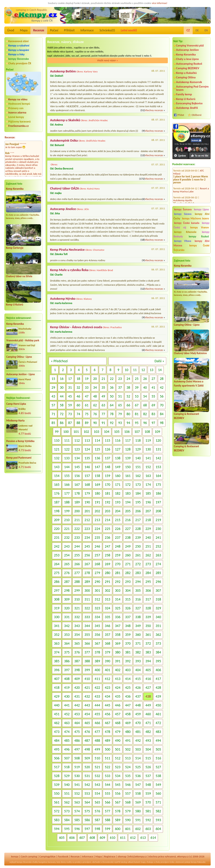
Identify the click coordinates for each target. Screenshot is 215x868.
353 (67, 635)
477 (97, 732)
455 (97, 714)
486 (77, 740)
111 (67, 440)
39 (137, 387)
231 (57, 537)
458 (128, 714)
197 (158, 502)
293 (128, 582)
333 (87, 617)
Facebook (63, 856)
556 (118, 793)
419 (67, 688)
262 (148, 555)
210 (67, 520)
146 (87, 467)
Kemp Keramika (15, 189)
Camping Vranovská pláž (190, 45)
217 (138, 520)
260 (128, 555)
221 (67, 529)
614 (153, 838)
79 (120, 414)
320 (67, 608)
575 (87, 811)
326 (128, 608)
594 (57, 829)
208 (158, 511)
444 (97, 705)
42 (162, 387)
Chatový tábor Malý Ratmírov (190, 353)
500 (107, 749)
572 (57, 811)
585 (77, 820)
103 (96, 432)
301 (97, 590)
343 (77, 626)
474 (67, 732)
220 (57, 529)
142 (158, 458)
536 (138, 776)
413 (118, 679)
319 (57, 608)
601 (128, 829)
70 (162, 405)
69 (153, 405)
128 (128, 449)
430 (67, 696)
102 (86, 432)
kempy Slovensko (19, 59)
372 (148, 643)
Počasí (54, 30)
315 (128, 599)
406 (158, 670)
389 (97, 661)
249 (128, 546)
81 (137, 414)
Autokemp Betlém (63, 71)
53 (137, 396)
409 (77, 679)
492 (138, 740)
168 (87, 485)
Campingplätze (47, 856)
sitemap (122, 856)
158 (97, 476)
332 (77, 617)
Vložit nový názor (107, 60)
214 (107, 520)
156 (77, 476)
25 (137, 379)
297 (57, 590)
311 (87, 599)
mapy (143, 862)
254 (67, 555)
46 (78, 396)
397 (67, 670)
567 (118, 802)
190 (87, 502)
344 (87, 626)
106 (127, 432)
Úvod (11, 30)
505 (158, 749)
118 (138, 440)
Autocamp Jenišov (187, 50)
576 (97, 811)
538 (158, 776)
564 (87, 802)
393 (138, 661)
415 (138, 679)
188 (67, 502)
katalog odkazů (127, 862)
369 (118, 643)
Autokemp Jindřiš (187, 108)
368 (107, 643)
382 (138, 652)
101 (76, 432)
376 (77, 652)
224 (97, 529)
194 (128, 502)
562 (67, 802)
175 (158, 485)
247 (107, 546)
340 (158, 617)
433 (97, 696)
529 (67, 776)
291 (107, 582)
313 (107, 599)
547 (138, 785)
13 (151, 370)
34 (95, 387)
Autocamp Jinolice (63, 209)
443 (87, 705)
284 (148, 573)
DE (197, 30)
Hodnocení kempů (19, 104)
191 (97, 502)
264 (57, 564)
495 (57, 749)
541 (77, 785)
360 (138, 635)
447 (128, 705)
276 (67, 573)
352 (57, 635)
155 (67, 476)
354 (77, 635)
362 (158, 635)
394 (148, 661)
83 (153, 414)
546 (128, 785)
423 (107, 688)
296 (158, 582)
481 (138, 732)
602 (138, 829)
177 (67, 493)
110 (57, 440)
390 (107, 661)
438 (148, 696)
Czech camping (29, 856)
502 (128, 749)
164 (158, 476)
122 (67, 449)
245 (87, 546)
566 (107, 802)
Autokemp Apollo (183, 195)
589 (118, 820)
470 (138, 723)
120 (158, 440)
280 (107, 573)
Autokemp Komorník (189, 82)
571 (158, 802)
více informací (159, 3)
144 (67, 467)
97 (153, 423)
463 (67, 723)
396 (57, 670)
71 (53, 414)
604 (158, 829)
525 (138, 767)
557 (128, 793)
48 (95, 396)
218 (148, 520)
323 (97, 608)
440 (57, 705)
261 (138, 555)
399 (87, 670)
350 (148, 626)
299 (77, 590)
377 (87, 652)
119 (148, 440)
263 (158, 555)
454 (87, 714)
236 (107, 537)
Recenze (39, 30)
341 (57, 626)
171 (118, 485)
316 (138, 599)
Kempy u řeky (16, 54)
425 (128, 688)
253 (57, 555)
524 (128, 767)
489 (107, 740)
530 (77, 776)
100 (66, 432)
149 (118, 467)
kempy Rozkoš (199, 236)
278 (87, 573)
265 (67, 564)
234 (87, 537)
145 (77, 467)
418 (57, 688)
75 (87, 414)
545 (118, 785)
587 (97, 820)
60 (78, 405)
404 (138, 670)
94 (128, 423)
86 (62, 423)
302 (107, 590)
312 (97, 599)
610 (113, 838)
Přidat (181, 115)
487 (87, 740)
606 (72, 838)
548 (148, 785)
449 (148, 705)
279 (97, 573)
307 (158, 590)
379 (107, 652)
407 (57, 679)
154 (57, 476)
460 (148, 714)
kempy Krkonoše (185, 232)
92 (112, 423)
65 (120, 405)
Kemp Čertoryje (15, 248)
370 (128, 643)
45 (70, 396)
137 (107, 458)
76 (95, 414)
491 (128, 740)
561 (57, 802)
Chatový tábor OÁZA (64, 188)
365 (77, 643)
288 (77, 582)
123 (77, 449)
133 (67, 458)
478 (107, 732)
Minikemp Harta (15, 421)
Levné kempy (16, 117)
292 (118, 582)
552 (77, 793)
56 (162, 396)
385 (57, 661)
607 (82, 838)
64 (112, 405)
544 (107, 785)
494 (158, 740)
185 (148, 493)
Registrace (110, 856)
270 (118, 564)
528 (57, 776)
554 (97, 793)
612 (133, 838)
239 (138, 537)
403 (128, 670)
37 (120, 387)
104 (107, 432)
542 (87, 785)
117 (128, 440)
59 (70, 405)
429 (57, 696)
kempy (15, 856)
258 (107, 555)
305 (138, 590)
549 (158, 785)
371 (138, 643)
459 (138, 714)
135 (87, 458)
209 (57, 520)
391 (118, 661)
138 (118, 458)
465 (87, 723)
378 (97, 652)
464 (77, 723)
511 (107, 758)
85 (53, 423)
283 (138, 573)
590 (128, 820)
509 (87, 758)
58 (62, 405)
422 (97, 688)
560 (158, 793)
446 (118, 705)
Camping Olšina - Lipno (19, 357)
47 (87, 396)
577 (107, 811)
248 (118, 546)
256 (87, 555)
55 (153, 396)
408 (67, 679)
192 (107, 502)
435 (118, 696)
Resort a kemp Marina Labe (191, 185)
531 (87, 776)
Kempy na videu (18, 99)
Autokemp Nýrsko (63, 299)
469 (128, 723)
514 (138, 758)
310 (77, 599)
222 (77, 529)
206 (138, 511)
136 (97, 458)
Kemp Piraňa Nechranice (67, 250)
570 (148, 802)
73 (70, 414)
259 (118, 555)
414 (128, 679)
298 (67, 590)
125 (97, 449)
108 (147, 432)
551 (67, 793)
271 (128, 564)
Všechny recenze (154, 110)
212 (87, 520)
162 (138, 476)
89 (87, 423)
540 (67, 785)
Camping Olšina (186, 77)
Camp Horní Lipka (16, 404)
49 (103, 396)
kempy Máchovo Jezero (196, 218)
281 (118, 573)
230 (158, 529)
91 (103, 423)
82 (145, 414)
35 (103, 387)
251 (148, 546)
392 (128, 661)
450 (158, 705)
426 (138, 688)
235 (97, 537)
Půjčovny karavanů (19, 121)
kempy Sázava (183, 214)
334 (97, 617)
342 (67, 626)
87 (70, 423)
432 (87, 696)
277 (77, 573)
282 (128, 573)
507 (67, 758)
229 (148, 529)
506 (57, 758)
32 (78, 387)
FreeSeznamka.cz (18, 126)
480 (128, 732)
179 (87, 493)
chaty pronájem (162, 862)
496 (67, 749)
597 (87, 829)
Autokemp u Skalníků (65, 120)
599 (107, 829)
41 (153, 387)
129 (138, 449)
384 (158, 652)
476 (87, 732)
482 (148, 732)
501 (118, 749)
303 (118, 590)
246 (97, 546)
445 (107, 705)
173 (138, 485)
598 (97, 829)
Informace (87, 30)
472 (158, 723)
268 (97, 564)
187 (57, 502)
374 (57, 652)
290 (97, 582)
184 (138, 493)
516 (158, 758)
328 (148, 608)
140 (138, 458)
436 (128, 696)
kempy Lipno (201, 209)
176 (57, 493)
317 (148, 599)
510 (97, 758)
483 (158, 732)
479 (118, 732)
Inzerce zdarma (17, 112)
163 (148, 476)
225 (107, 529)
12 (143, 370)
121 (57, 449)
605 (62, 838)
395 (158, 661)
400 (97, 670)
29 (53, 387)
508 (77, 758)
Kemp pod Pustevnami (19, 458)
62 (95, 405)
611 (123, 838)
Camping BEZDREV (188, 68)
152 (148, 467)
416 (148, 679)
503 (138, 749)
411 (97, 679)
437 (138, 696)
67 (137, 405)
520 (87, 767)
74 (78, 414)
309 (67, 599)
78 (112, 414)
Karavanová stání (18, 41)
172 (128, 485)
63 (103, 405)
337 (128, 617)
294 (138, 582)
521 (97, 767)
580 (138, 811)
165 (57, 485)
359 (128, 635)
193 (118, 502)
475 (77, 732)
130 (148, 449)
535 (128, 776)
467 (107, 723)
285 (158, 573)
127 (118, 449)
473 (57, 732)
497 (77, 749)
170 (107, 485)
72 (62, 414)
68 (145, 405)
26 (145, 379)
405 (148, 670)
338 (138, 617)
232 (67, 537)
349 (138, 626)
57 (53, 405)
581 (148, 811)
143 (57, 467)
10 (126, 370)
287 (67, 582)
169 (97, 485)
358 (118, 635)
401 (107, 670)
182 (118, 493)
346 (107, 626)
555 (107, 793)
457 (118, 714)
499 (97, 749)
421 (87, 688)
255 (77, 555)
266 (77, 564)
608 (92, 838)
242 (57, 546)
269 (107, 564)
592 (148, 820)
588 (107, 820)
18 (78, 379)
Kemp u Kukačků (186, 73)
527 (158, 767)
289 (87, 582)
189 (77, 502)
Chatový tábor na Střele (19, 276)
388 (87, 661)
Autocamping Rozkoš (189, 64)
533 (107, 776)
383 (148, 652)
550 (57, 793)
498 (87, 749)
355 (87, 635)
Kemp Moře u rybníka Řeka (69, 270)
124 (87, 449)
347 (118, 626)
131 (158, 449)
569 (138, 802)
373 (158, 643)
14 (160, 370)
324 (107, 608)
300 (87, 590)
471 (148, 723)
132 (57, 458)
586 (87, 820)
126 (107, 449)
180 (97, 493)
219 (158, 520)
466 (97, 723)
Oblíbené (197, 115)
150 (128, 467)
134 (77, 458)
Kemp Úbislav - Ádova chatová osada (76, 327)
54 (145, 396)
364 (67, 643)
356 (97, 635)
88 (78, 423)
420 (77, 688)
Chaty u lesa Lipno (187, 59)
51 (120, 396)
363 (57, 643)
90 (95, 423)
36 (112, 387)
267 (87, 564)
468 (118, 723)
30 (62, 387)
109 (157, 432)
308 (57, 599)
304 (128, 590)
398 (77, 670)
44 (62, 396)
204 (118, 511)
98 (162, 423)
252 (158, 546)
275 (57, 573)
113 (87, 440)
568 (128, 802)
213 (97, 520)
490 (118, 740)
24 (128, 379)
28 (162, 379)
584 (67, 820)
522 (107, 767)
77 (103, 414)
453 (77, 714)
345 (97, 626)
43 (53, 396)
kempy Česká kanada (187, 223)
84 (162, 414)
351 (158, 626)
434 (107, 696)
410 (87, 679)
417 (158, 679)
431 (77, 696)
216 (128, 520)
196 (148, 502)
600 (118, 829)
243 (67, 546)
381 (128, 652)
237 (118, 537)
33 (87, 387)
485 (67, 740)
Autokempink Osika (64, 140)
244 (77, 546)
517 (57, 767)
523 (118, 767)
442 (77, 705)
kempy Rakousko (198, 862)
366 (87, 643)
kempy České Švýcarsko (192, 248)
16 (62, 379)
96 (145, 423)
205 (128, 511)
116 (118, 440)
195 (138, 502)
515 (148, 758)
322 (87, 608)
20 (95, 379)
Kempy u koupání (19, 50)
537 (148, 776)
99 (57, 432)
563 (77, 802)
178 (77, 493)
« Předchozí (59, 361)
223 (87, 529)
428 (158, 688)
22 (112, 379)
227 (128, 529)
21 (103, 379)
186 (158, 493)
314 (118, 599)
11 (135, 370)
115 (107, 440)
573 (67, 811)
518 (67, 767)
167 (77, 485)
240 (148, 537)
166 (67, 485)
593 (158, 820)
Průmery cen (16, 108)
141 (148, 458)
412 (107, 679)
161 (128, 476)
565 (97, 802)
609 (102, 838)
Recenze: (10, 137)
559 (148, 793)
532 (97, 776)
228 (138, 529)
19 (87, 379)
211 (77, 520)
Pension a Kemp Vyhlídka (20, 441)
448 (138, 705)
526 (148, 767)
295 (148, 582)
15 (53, 379)
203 (107, 511)
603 (148, 829)
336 (118, 617)
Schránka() (107, 30)
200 (77, 511)
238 (128, 537)
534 (118, 776)
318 (158, 599)
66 (128, 405)
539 (57, 785)
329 (158, 608)
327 (138, 608)
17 (70, 379)
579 (128, 811)
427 (148, 688)
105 (117, 432)
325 (118, 608)
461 (158, 714)
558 (138, 793)
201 (87, 511)
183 (128, 493)
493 (148, 740)
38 (128, 387)
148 (107, 467)
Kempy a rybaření (19, 45)
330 (57, 617)
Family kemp (184, 94)
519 (77, 767)
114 (97, 440)
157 (87, 476)
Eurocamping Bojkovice (189, 103)
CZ (188, 30)
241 (158, 537)
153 (158, 467)
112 (77, 440)
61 (87, 405)
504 (148, 749)
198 (57, 511)
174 (148, 485)
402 (118, 670)
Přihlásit (69, 30)
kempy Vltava (183, 241)
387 (77, 661)
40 (145, 387)
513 (128, 758)
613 (143, 838)
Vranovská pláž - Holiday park (23, 340)
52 (128, 396)
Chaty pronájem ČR (20, 63)
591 (138, 820)
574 (77, 811)
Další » (159, 361)
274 (158, 564)
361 (148, 635)
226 (118, 529)
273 (148, 564)
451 (57, 714)
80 (128, 414)
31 (70, 387)
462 (57, 723)
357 (107, 635)
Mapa (24, 30)
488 (97, 740)
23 (120, 379)
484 (57, 740)
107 (137, 432)
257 (97, 555)
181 (107, 493)
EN (206, 30)
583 (57, 820)
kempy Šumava (183, 209)
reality (69, 862)
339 (148, 617)
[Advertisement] (192, 523)
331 (67, 617)
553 (87, 793)
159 (107, 476)
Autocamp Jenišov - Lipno (21, 374)
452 (67, 714)
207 (148, 511)
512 (118, 758)
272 (138, 564)
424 (118, 688)
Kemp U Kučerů (15, 305)
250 (138, 546)
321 (77, 608)
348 (128, 626)
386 (67, 661)
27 (153, 379)
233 (77, 537)
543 (97, 785)
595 (67, 829)
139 (128, 458)
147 (97, 467)
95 (137, 423)
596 (77, 829)
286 (57, 582)
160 (118, 476)
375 (67, 652)
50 (112, 396)
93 (120, 423)
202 (97, 511)
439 (158, 696)
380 (118, 652)
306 (148, 590)
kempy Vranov (200, 227)
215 (118, 520)
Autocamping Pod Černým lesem (192, 88)
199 (67, 511)
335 (107, 617)
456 (107, 714)
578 (118, 811)
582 (158, 811)
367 (97, 643)
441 (67, 705)
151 (138, 467)
